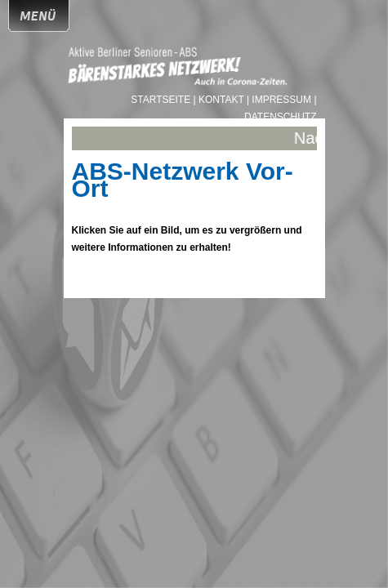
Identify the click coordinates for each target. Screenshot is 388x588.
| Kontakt (220, 100)
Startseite (162, 100)
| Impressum (279, 100)
